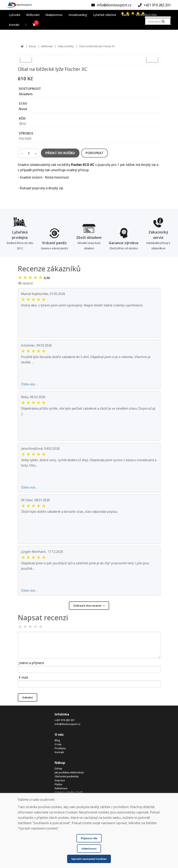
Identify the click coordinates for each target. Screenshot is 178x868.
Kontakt (59, 752)
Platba (58, 784)
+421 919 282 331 (65, 720)
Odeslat (28, 697)
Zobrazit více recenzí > (89, 606)
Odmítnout (89, 849)
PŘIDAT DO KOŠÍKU (60, 153)
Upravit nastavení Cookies (89, 859)
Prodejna (60, 748)
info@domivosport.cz (68, 724)
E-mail (23, 677)
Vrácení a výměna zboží (69, 792)
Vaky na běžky (66, 46)
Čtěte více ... (29, 384)
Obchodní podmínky (67, 776)
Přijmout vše (89, 838)
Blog (57, 740)
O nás (58, 744)
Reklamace (61, 788)
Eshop (32, 46)
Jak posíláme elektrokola (69, 772)
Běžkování (47, 46)
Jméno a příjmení (31, 663)
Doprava (60, 780)
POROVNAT (95, 153)
